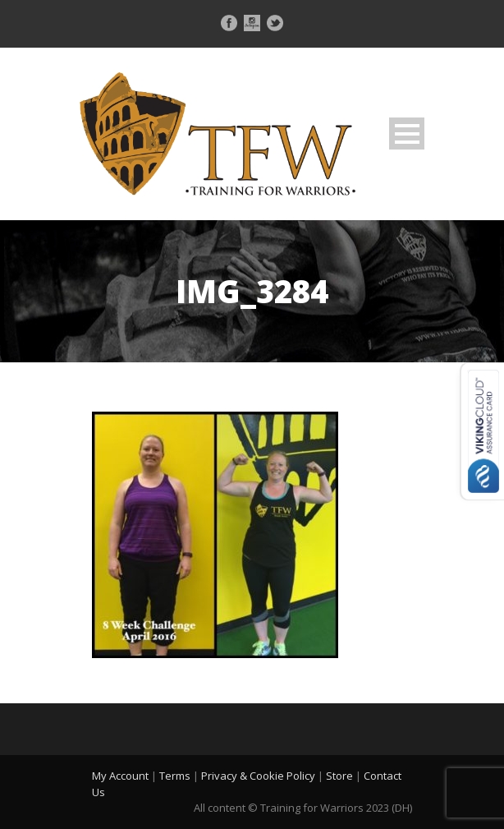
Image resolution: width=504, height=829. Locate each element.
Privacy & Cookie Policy (258, 776)
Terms (175, 776)
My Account (120, 776)
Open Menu (407, 134)
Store (339, 776)
